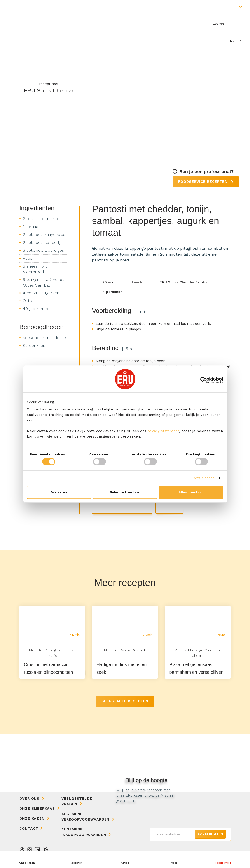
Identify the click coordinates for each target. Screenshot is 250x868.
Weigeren (59, 492)
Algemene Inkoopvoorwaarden (84, 832)
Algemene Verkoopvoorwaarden (85, 817)
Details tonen (204, 478)
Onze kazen (32, 818)
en (239, 41)
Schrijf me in (210, 834)
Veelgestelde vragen (77, 801)
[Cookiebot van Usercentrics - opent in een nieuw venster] (204, 380)
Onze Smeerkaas (37, 808)
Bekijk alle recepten (125, 701)
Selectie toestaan (125, 492)
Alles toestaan (191, 492)
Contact (29, 828)
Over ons (29, 798)
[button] (174, 860)
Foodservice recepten (203, 181)
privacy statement (164, 431)
